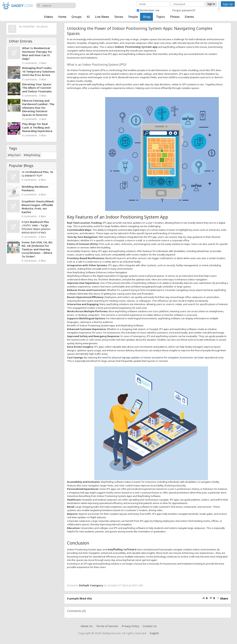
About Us (87, 626)
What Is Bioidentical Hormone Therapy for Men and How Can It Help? (37, 53)
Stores (119, 17)
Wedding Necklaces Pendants (35, 188)
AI (88, 17)
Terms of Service (107, 626)
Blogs (147, 17)
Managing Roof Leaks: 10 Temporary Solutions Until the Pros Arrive (39, 71)
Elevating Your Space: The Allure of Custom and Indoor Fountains (37, 88)
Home (62, 17)
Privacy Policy (130, 626)
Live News (102, 17)
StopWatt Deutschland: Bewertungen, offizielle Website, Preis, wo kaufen (38, 207)
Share (222, 598)
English (154, 633)
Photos (175, 17)
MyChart (15, 155)
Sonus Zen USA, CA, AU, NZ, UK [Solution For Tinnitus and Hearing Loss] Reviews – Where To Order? (37, 249)
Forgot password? (184, 10)
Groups (77, 17)
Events (189, 17)
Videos (48, 17)
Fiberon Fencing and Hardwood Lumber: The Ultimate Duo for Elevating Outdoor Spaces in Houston (38, 108)
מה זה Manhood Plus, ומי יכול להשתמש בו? (37, 174)
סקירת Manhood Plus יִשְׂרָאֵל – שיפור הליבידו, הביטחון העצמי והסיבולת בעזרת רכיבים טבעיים (36, 227)
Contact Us (150, 626)
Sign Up (228, 4)
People (133, 17)
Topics (160, 17)
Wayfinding (33, 155)
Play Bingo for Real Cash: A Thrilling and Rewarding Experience (37, 127)
